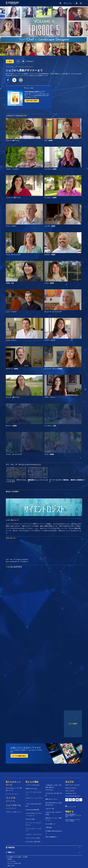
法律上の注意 (11, 866)
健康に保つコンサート (52, 799)
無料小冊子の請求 (32, 101)
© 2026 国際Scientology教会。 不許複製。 (17, 857)
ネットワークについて (12, 794)
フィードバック (71, 807)
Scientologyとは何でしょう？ (35, 92)
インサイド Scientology (32, 785)
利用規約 (10, 859)
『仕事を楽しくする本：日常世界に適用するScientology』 (53, 787)
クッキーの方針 (11, 861)
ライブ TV (11, 798)
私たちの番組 (32, 782)
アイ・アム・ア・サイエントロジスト (19, 67)
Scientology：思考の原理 (33, 842)
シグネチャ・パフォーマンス (34, 834)
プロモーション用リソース (13, 812)
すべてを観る (73, 724)
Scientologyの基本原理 (32, 810)
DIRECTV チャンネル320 (72, 785)
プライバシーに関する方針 (14, 863)
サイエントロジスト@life (33, 838)
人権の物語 (49, 827)
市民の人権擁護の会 (51, 837)
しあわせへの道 (50, 809)
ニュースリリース (11, 808)
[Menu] (81, 3)
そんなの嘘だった (50, 824)
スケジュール (10, 801)
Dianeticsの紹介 (30, 819)
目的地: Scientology (31, 789)
